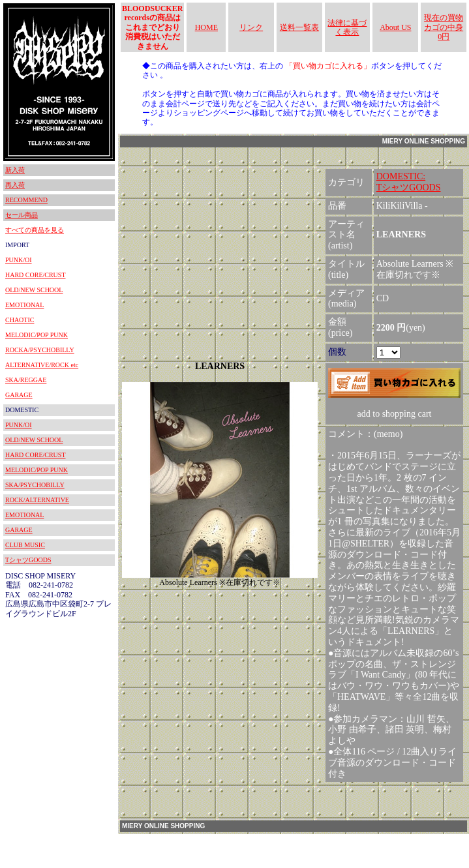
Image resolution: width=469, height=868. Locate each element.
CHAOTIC (20, 320)
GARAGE (19, 395)
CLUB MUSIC (25, 545)
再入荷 (15, 185)
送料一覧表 (299, 27)
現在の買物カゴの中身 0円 (444, 27)
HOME (206, 27)
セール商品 (22, 215)
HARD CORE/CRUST (36, 275)
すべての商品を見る (35, 230)
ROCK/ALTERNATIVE (37, 500)
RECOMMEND (26, 200)
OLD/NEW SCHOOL (34, 290)
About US (395, 27)
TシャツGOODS (28, 560)
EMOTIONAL (24, 305)
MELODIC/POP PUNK (37, 335)
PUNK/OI (19, 260)
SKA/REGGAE (26, 380)
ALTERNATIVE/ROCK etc (42, 365)
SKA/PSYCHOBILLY (35, 485)
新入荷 (15, 170)
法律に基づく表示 (347, 27)
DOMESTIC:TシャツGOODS (409, 182)
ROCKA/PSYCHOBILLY (40, 350)
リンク (251, 27)
